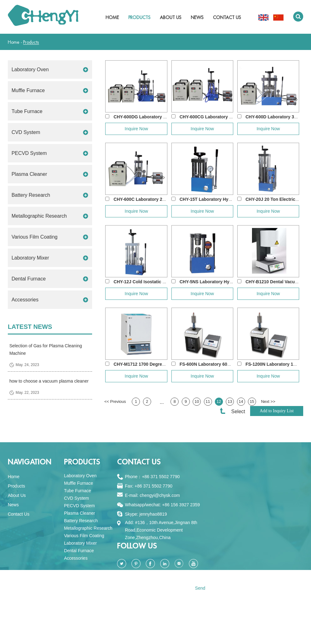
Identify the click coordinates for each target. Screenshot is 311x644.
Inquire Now (136, 129)
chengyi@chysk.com (160, 495)
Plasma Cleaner (29, 174)
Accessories (25, 300)
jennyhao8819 (153, 514)
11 (208, 401)
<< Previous (115, 401)
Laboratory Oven (30, 69)
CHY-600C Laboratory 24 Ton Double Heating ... (163, 199)
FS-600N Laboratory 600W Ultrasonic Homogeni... (231, 364)
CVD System (26, 132)
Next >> (268, 401)
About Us (171, 17)
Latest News (30, 327)
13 (230, 401)
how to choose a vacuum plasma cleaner (49, 381)
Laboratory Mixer (30, 258)
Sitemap (167, 631)
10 (197, 401)
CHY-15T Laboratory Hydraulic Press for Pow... (228, 199)
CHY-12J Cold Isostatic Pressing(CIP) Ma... (158, 282)
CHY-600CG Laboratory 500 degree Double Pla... (230, 117)
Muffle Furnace (28, 90)
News (197, 17)
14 (241, 401)
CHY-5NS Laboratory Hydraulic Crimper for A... (228, 282)
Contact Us (227, 17)
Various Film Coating (35, 237)
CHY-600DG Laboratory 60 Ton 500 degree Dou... (164, 117)
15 (252, 401)
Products (139, 17)
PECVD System (29, 153)
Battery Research (31, 195)
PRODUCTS (82, 462)
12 (219, 401)
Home (112, 17)
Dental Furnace (29, 279)
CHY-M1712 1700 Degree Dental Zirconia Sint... (162, 364)
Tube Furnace (27, 111)
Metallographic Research (39, 216)
